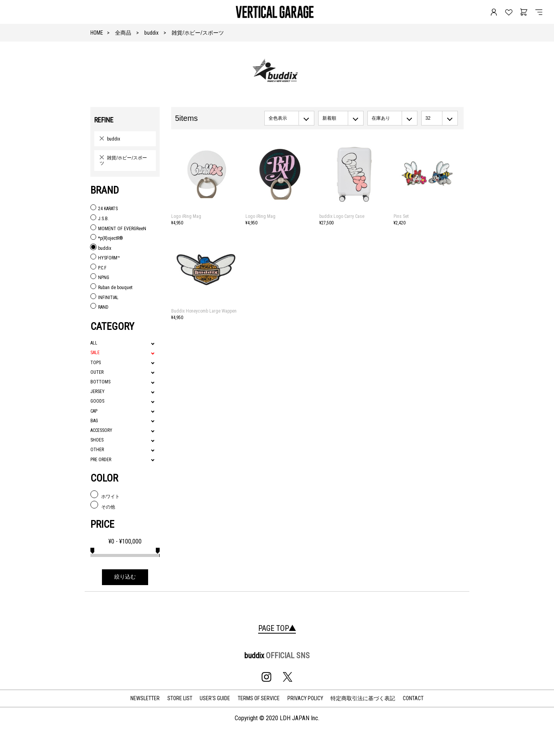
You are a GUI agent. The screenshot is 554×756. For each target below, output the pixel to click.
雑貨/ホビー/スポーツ (198, 33)
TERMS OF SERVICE (259, 698)
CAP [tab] (94, 411)
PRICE (102, 524)
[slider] (92, 550)
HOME (97, 33)
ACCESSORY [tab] (101, 430)
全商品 (123, 33)
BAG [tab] (94, 421)
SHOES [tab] (97, 440)
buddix (151, 33)
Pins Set (401, 216)
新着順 (329, 118)
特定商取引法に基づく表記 (363, 698)
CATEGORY (112, 326)
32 (428, 118)
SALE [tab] (95, 353)
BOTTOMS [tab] (100, 382)
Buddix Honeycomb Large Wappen (204, 311)
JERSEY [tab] (98, 391)
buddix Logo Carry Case (342, 216)
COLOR (104, 478)
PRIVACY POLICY (305, 698)
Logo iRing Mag (186, 216)
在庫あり (381, 118)
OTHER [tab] (97, 450)
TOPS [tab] (96, 363)
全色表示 (278, 118)
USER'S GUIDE (215, 698)
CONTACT (413, 698)
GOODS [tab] (97, 401)
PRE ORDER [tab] (101, 460)
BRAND (105, 190)
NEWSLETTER (145, 698)
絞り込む (125, 577)
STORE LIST (180, 698)
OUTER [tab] (97, 372)
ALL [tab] (94, 343)
